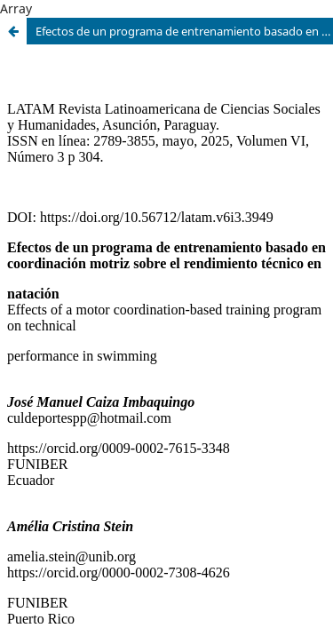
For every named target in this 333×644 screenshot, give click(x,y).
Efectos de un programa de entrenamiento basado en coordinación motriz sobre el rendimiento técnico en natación (184, 31)
